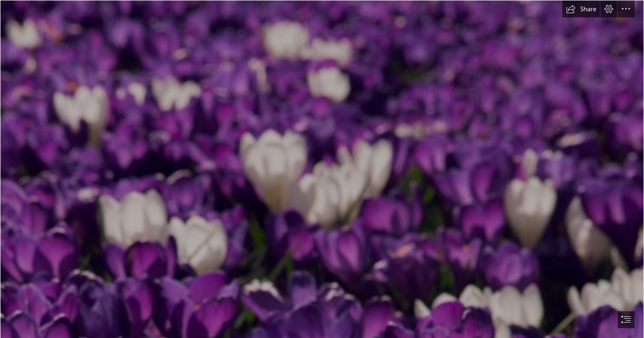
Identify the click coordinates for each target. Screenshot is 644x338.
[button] (581, 9)
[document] (322, 169)
